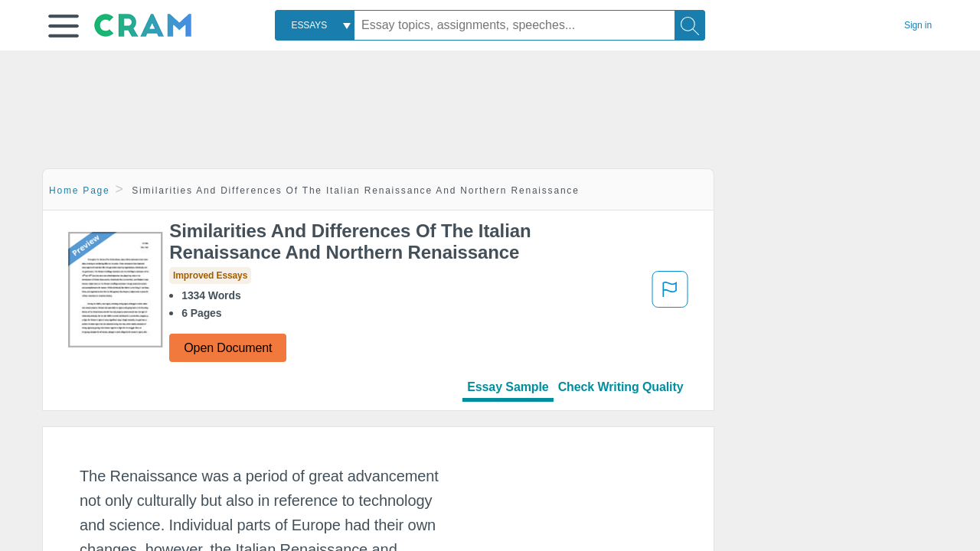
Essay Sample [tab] (508, 387)
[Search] (690, 25)
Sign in (918, 25)
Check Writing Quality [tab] (621, 387)
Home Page (80, 191)
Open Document (228, 348)
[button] (64, 26)
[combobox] (315, 25)
